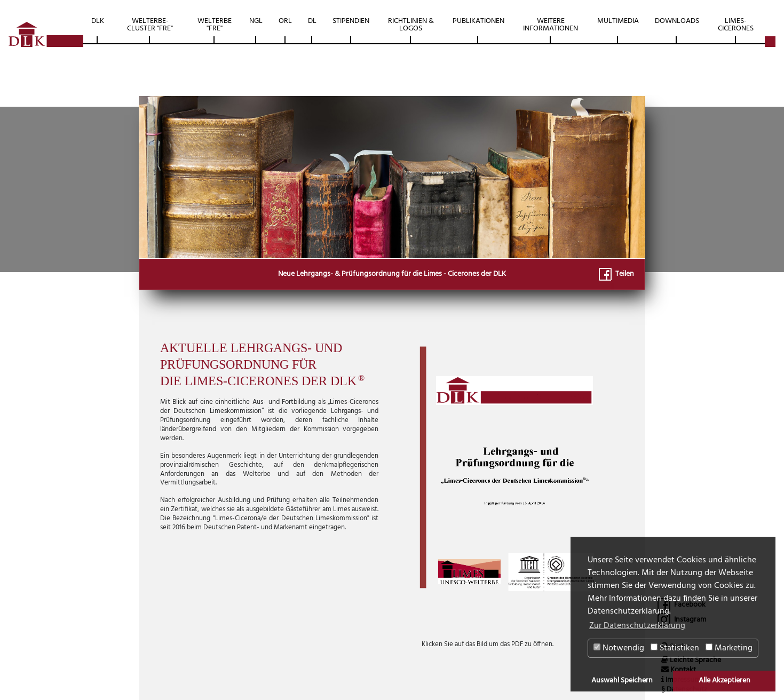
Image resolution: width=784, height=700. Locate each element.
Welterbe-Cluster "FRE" (150, 25)
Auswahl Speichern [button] (622, 681)
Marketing (729, 648)
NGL (256, 21)
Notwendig (619, 648)
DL (312, 21)
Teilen (616, 274)
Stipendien (351, 21)
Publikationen (478, 21)
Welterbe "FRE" (215, 25)
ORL (285, 21)
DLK (98, 21)
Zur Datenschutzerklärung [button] (637, 626)
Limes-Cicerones (736, 25)
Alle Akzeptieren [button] (724, 681)
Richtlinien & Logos (411, 25)
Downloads (677, 21)
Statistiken (675, 648)
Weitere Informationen (551, 25)
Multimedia (618, 21)
